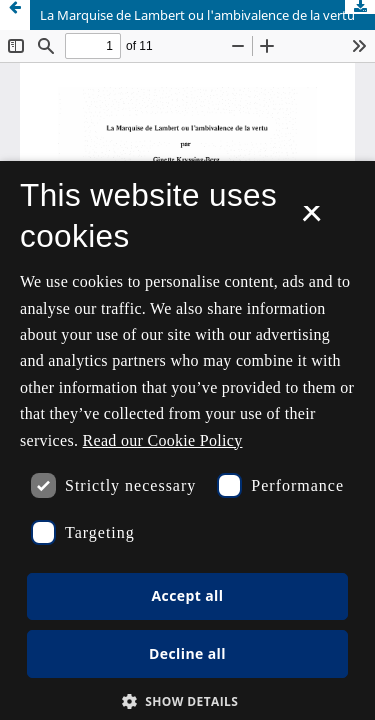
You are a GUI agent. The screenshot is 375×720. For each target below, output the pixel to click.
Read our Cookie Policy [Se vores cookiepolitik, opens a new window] (163, 440)
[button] (188, 701)
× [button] (311, 220)
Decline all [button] (187, 653)
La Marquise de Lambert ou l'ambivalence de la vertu (197, 15)
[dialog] (187, 440)
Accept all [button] (188, 595)
